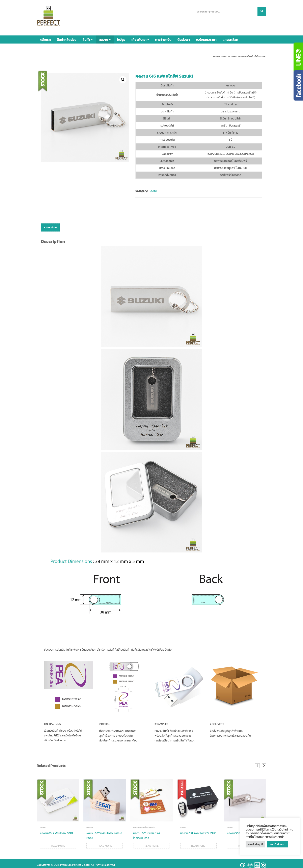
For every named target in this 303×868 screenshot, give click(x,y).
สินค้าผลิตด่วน (67, 36)
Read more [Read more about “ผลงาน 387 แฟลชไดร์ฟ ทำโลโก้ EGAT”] (105, 843)
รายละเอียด (50, 224)
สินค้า (88, 36)
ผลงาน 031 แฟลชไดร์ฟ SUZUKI (198, 830)
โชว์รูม (121, 36)
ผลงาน (105, 36)
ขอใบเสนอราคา (206, 36)
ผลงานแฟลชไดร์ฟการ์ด (144, 824)
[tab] (50, 224)
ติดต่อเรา (184, 36)
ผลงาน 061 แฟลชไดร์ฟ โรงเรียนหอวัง (147, 833)
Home (216, 53)
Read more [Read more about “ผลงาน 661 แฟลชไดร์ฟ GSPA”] (58, 843)
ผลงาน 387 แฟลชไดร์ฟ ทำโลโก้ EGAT (104, 833)
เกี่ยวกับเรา (140, 36)
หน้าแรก (45, 36)
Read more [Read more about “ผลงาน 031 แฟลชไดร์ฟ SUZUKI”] (198, 843)
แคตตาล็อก (230, 36)
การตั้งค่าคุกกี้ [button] (255, 844)
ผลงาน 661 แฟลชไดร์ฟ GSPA (57, 830)
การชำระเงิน (163, 36)
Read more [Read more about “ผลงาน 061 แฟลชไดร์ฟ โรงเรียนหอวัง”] (151, 843)
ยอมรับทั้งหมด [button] (278, 844)
